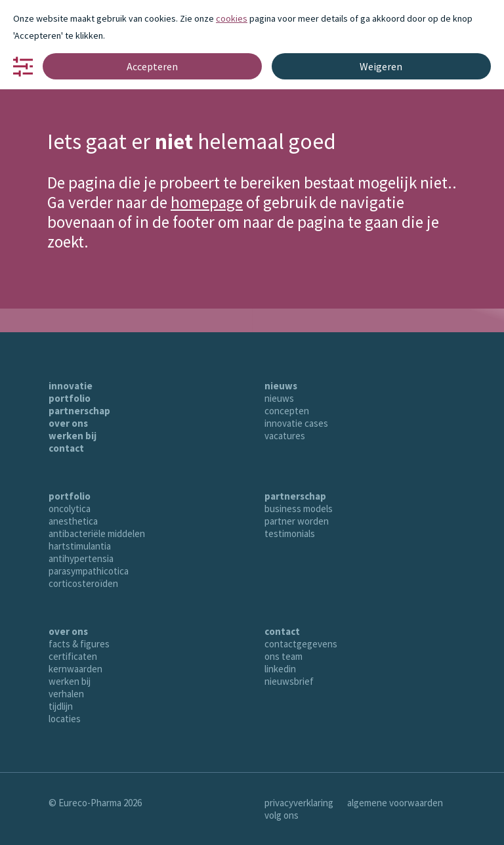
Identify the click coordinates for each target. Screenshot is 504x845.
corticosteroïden (83, 583)
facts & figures (79, 644)
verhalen (66, 694)
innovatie (71, 386)
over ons (68, 423)
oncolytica (70, 509)
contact (66, 448)
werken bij (73, 436)
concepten (287, 411)
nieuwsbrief (289, 681)
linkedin (280, 669)
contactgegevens (301, 644)
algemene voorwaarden (395, 803)
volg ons (282, 815)
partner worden (297, 521)
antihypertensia (81, 558)
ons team (283, 656)
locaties (65, 719)
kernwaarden (75, 669)
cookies (232, 18)
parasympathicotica (89, 571)
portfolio (70, 398)
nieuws (281, 386)
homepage (207, 202)
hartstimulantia (80, 546)
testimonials (290, 533)
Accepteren (152, 66)
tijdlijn (61, 706)
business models (299, 509)
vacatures (285, 436)
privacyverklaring (299, 803)
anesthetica (73, 521)
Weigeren (381, 66)
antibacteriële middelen (97, 533)
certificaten (73, 656)
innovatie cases (296, 423)
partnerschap (79, 411)
